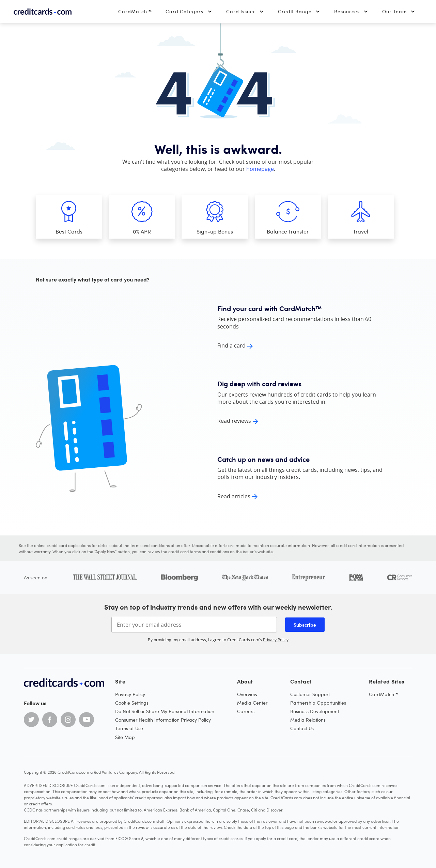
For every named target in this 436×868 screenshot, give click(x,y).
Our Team (399, 11)
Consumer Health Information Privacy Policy (163, 720)
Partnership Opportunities (318, 703)
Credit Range (299, 11)
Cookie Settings (132, 703)
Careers (246, 711)
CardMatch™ (135, 11)
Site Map (125, 737)
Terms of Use (129, 728)
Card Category (189, 11)
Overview (247, 694)
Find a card (231, 345)
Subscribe (305, 625)
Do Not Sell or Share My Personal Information (165, 711)
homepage (260, 169)
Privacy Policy (276, 640)
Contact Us (302, 728)
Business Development (315, 711)
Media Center (252, 703)
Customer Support (310, 694)
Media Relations (308, 720)
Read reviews (234, 421)
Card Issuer (245, 11)
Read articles (234, 496)
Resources (351, 11)
